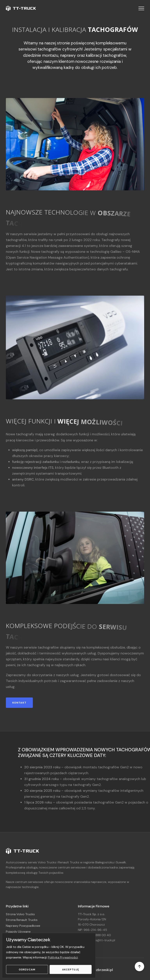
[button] (141, 8)
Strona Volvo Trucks (20, 914)
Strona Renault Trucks (22, 920)
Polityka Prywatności (63, 957)
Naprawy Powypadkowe (23, 926)
